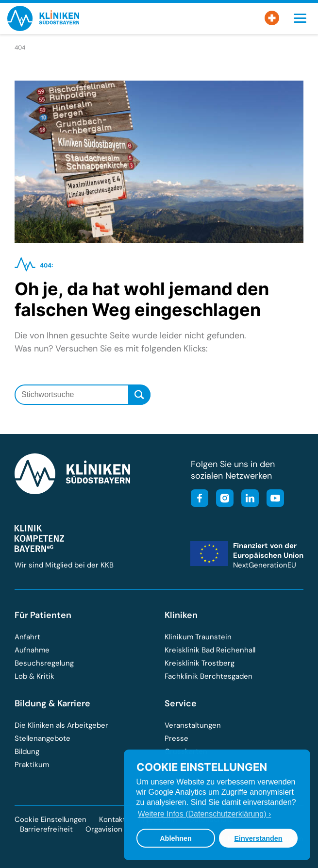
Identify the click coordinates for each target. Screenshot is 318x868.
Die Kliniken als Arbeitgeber (61, 725)
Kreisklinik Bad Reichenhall (210, 650)
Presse (176, 738)
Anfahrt (27, 637)
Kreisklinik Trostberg (200, 663)
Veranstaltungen (193, 725)
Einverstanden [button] (258, 838)
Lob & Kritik (34, 676)
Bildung (27, 751)
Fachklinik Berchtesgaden (209, 676)
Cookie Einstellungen (50, 820)
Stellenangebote (42, 738)
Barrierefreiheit (46, 829)
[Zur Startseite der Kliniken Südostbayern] (43, 28)
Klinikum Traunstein (198, 637)
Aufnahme (32, 650)
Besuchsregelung (44, 663)
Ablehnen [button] (176, 838)
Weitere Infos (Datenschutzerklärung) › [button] (204, 814)
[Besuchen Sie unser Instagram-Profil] (222, 499)
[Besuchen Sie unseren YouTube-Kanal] (272, 499)
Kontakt (112, 819)
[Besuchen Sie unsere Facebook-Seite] (200, 499)
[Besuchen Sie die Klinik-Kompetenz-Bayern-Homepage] (39, 550)
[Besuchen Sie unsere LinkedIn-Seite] (247, 499)
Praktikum (32, 765)
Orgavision (104, 829)
